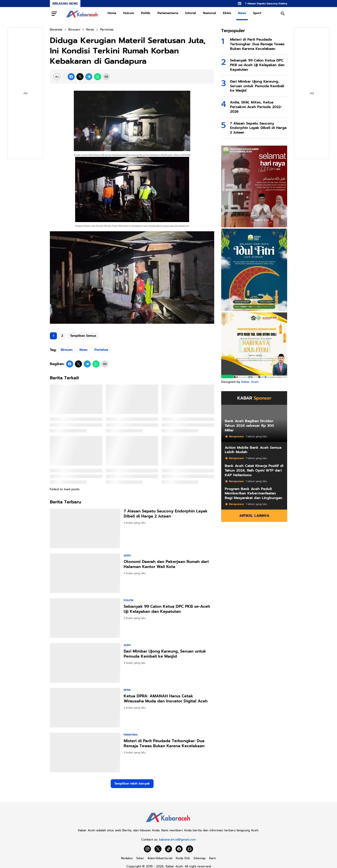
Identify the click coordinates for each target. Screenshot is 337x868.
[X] (80, 77)
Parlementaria (168, 13)
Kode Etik (183, 858)
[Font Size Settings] (57, 77)
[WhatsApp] (98, 77)
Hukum (129, 13)
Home (112, 13)
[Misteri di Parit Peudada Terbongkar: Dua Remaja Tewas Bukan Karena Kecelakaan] (85, 752)
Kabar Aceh (250, 382)
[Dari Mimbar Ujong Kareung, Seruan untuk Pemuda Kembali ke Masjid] (85, 663)
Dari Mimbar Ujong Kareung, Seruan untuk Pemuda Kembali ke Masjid (165, 654)
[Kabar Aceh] (168, 824)
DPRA (127, 690)
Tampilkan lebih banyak (132, 784)
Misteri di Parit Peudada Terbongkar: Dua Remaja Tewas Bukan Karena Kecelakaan (164, 744)
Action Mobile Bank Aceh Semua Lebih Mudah (253, 450)
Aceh (127, 555)
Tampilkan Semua (83, 336)
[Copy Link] (106, 77)
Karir (213, 858)
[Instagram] (147, 849)
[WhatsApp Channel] (190, 849)
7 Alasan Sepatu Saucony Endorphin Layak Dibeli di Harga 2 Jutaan (166, 514)
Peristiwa (101, 350)
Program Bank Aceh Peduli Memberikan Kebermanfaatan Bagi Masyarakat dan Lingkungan (254, 494)
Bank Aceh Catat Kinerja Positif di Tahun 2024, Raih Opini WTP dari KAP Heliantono (254, 470)
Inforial (191, 13)
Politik (146, 13)
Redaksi (127, 858)
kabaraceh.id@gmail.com (177, 840)
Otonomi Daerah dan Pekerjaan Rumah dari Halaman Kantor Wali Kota (166, 564)
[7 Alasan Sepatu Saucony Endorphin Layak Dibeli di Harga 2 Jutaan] (85, 528)
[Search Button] (283, 14)
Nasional (209, 13)
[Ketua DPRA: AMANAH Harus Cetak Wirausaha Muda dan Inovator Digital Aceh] (85, 708)
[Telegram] (89, 77)
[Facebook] (71, 77)
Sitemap (200, 858)
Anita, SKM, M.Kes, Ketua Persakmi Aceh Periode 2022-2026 (256, 107)
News (242, 13)
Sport (257, 13)
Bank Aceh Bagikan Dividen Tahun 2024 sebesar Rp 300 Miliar (249, 426)
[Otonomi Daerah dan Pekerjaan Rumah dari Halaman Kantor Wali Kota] (85, 573)
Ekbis (227, 13)
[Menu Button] (54, 14)
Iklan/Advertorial (160, 858)
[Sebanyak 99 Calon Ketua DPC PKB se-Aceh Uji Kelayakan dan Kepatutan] (85, 618)
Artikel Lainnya (254, 516)
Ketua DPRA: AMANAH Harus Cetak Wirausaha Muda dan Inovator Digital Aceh (166, 699)
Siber (140, 858)
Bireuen (67, 350)
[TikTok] (168, 849)
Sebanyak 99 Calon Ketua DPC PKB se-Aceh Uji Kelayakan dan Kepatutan (167, 609)
